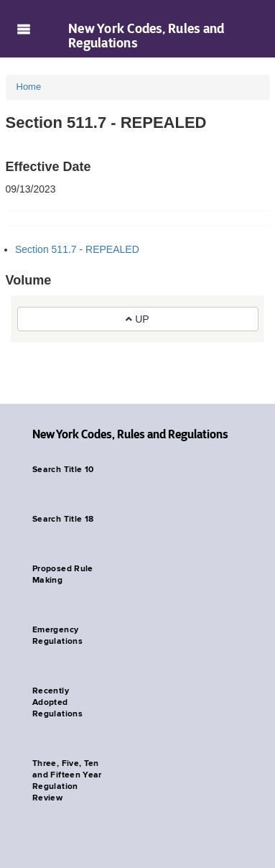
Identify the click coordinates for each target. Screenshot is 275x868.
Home (29, 87)
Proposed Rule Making (63, 575)
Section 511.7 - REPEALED (77, 249)
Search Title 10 (63, 470)
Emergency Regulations (57, 636)
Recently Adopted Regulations (57, 703)
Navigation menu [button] (23, 29)
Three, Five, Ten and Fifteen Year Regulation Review (67, 781)
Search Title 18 (63, 520)
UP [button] (137, 319)
